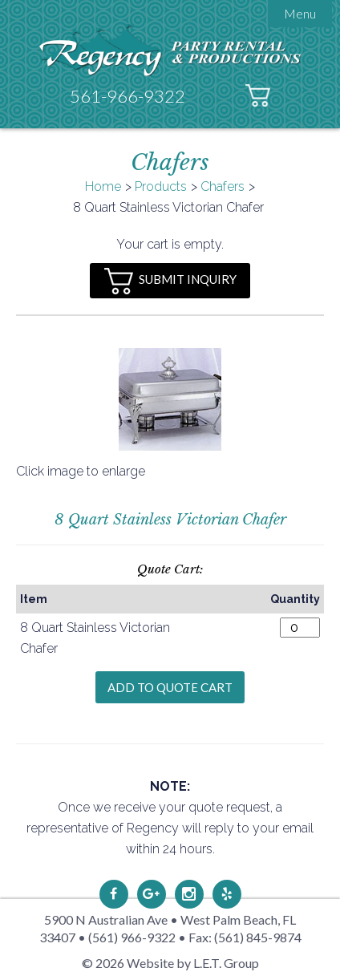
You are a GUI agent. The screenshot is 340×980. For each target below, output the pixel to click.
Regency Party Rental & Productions (170, 50)
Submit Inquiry (170, 281)
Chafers (223, 186)
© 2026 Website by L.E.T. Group (170, 963)
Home (103, 186)
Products (161, 186)
